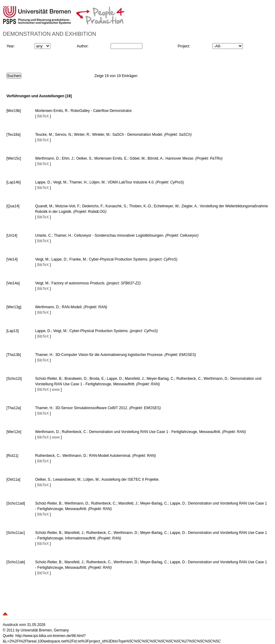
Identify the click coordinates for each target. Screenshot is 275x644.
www (56, 390)
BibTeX (43, 116)
